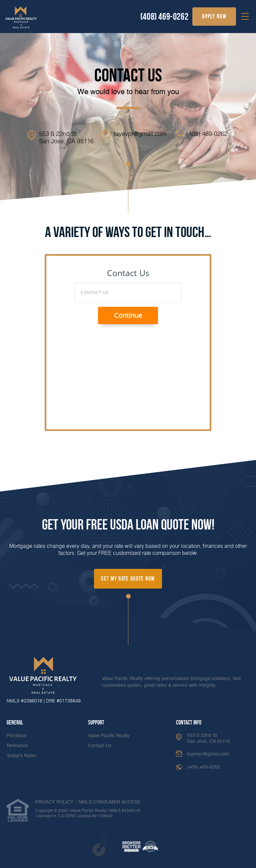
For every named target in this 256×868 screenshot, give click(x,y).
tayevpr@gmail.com (140, 134)
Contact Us (100, 746)
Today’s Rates (21, 756)
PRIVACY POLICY (54, 802)
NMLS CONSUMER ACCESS (109, 802)
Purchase (17, 736)
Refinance (17, 746)
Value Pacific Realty (109, 736)
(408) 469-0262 (164, 17)
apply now (214, 16)
